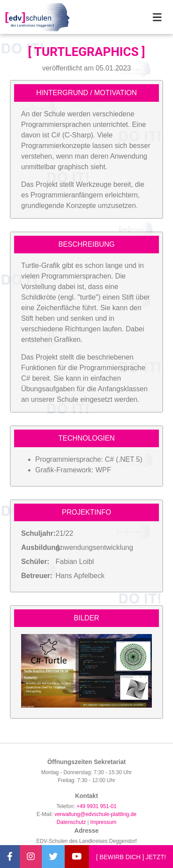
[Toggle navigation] (157, 17)
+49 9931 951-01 (97, 806)
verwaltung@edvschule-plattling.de (96, 814)
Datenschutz (72, 822)
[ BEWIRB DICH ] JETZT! (131, 857)
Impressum (103, 822)
